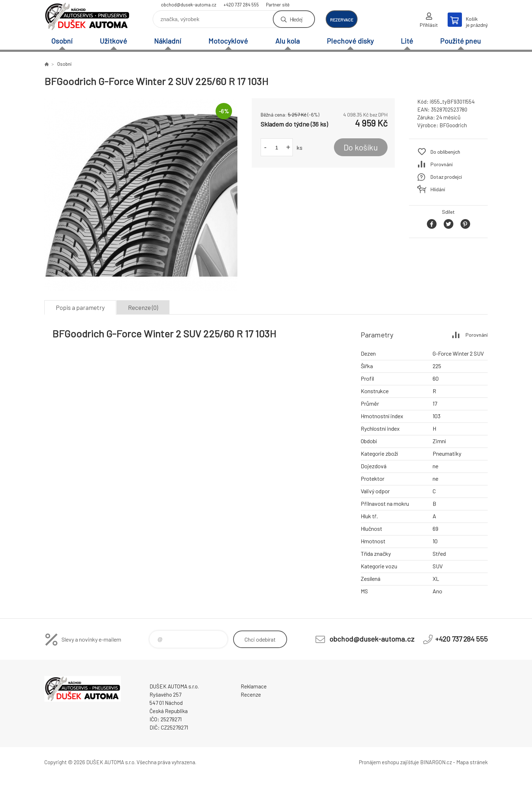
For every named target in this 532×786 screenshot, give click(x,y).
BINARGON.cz (436, 762)
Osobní (62, 41)
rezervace (342, 20)
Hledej (296, 19)
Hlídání (438, 189)
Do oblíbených (445, 152)
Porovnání (442, 164)
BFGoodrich (453, 125)
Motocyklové (228, 41)
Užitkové (113, 41)
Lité (407, 41)
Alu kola (287, 41)
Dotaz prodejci (446, 177)
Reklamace (254, 686)
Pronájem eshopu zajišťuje (389, 762)
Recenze (251, 694)
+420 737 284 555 (241, 5)
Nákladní (168, 41)
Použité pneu (460, 41)
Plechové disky (350, 41)
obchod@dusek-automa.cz (189, 5)
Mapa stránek (472, 762)
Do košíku (361, 147)
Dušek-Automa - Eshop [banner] (87, 17)
